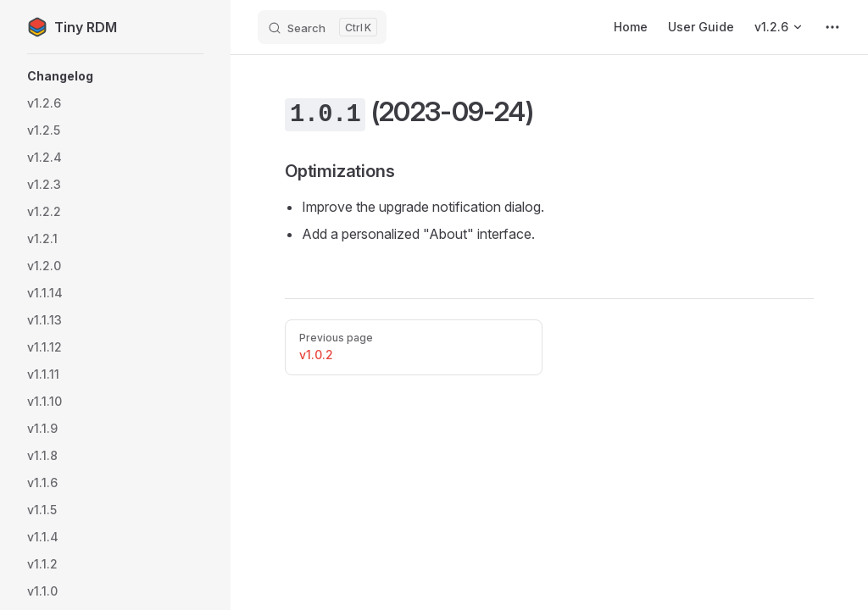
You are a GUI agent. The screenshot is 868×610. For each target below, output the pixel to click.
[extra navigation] (832, 27)
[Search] (322, 27)
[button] (115, 76)
